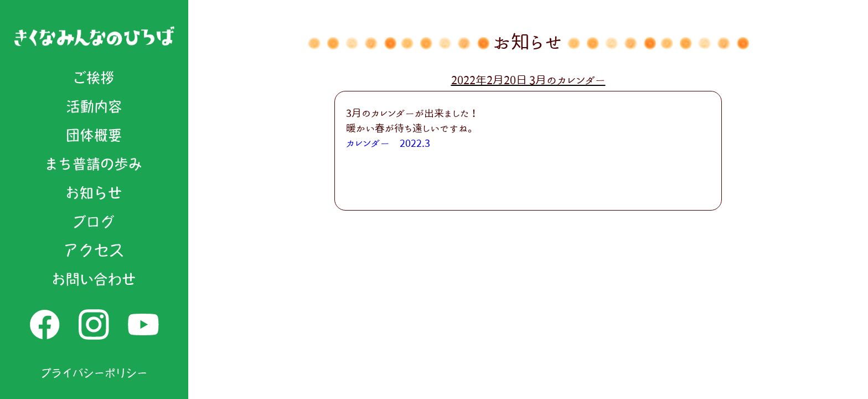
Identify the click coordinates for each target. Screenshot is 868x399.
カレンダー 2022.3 (388, 143)
